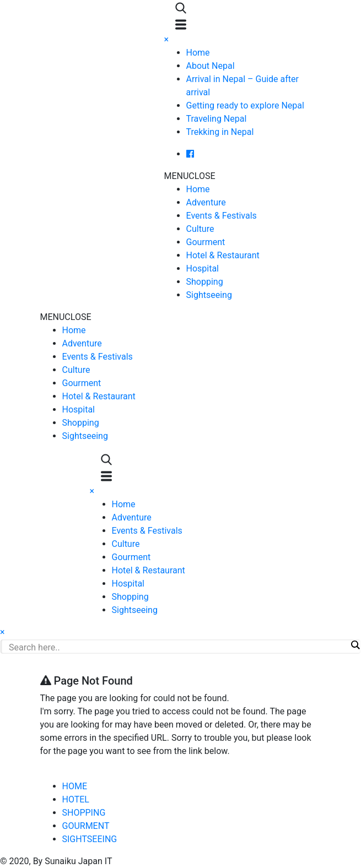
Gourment (206, 242)
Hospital (203, 268)
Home (198, 53)
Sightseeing (209, 295)
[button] (190, 176)
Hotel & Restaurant (223, 255)
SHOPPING (84, 813)
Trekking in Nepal (220, 132)
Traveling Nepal (217, 119)
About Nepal (211, 66)
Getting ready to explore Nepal (245, 105)
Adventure (206, 202)
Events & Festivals (222, 216)
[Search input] (178, 647)
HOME (75, 786)
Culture (200, 229)
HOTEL (76, 799)
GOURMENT (86, 826)
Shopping (205, 282)
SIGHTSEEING (90, 839)
